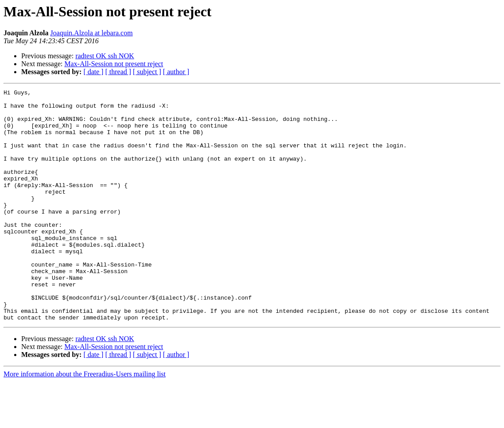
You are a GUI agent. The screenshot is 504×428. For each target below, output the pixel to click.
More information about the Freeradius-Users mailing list (85, 420)
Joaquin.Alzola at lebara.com (92, 33)
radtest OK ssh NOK (105, 56)
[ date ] (93, 72)
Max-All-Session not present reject (114, 64)
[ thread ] (118, 72)
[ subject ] (147, 72)
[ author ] (176, 72)
